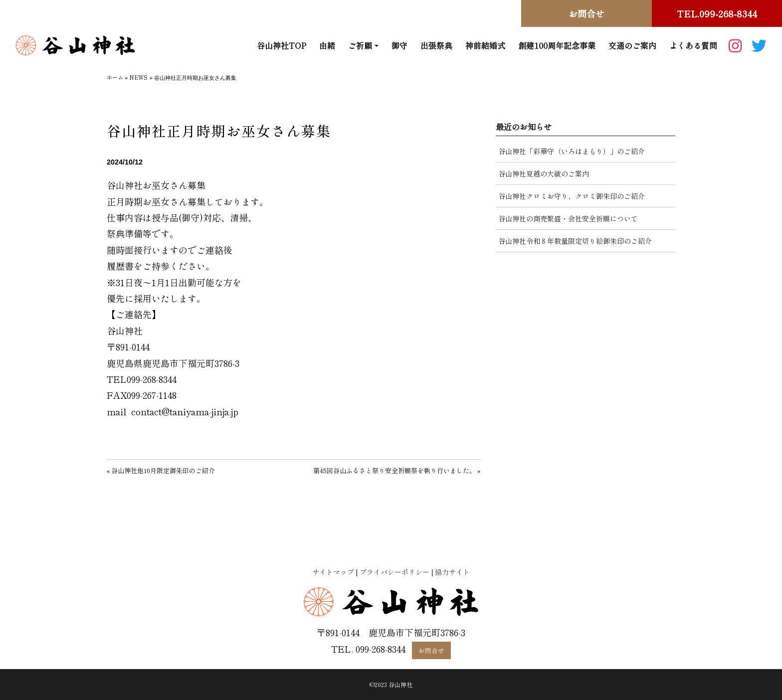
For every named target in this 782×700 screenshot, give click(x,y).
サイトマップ (333, 572)
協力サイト (452, 572)
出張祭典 (436, 45)
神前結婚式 (485, 45)
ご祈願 (360, 45)
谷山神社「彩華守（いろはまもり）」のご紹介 (572, 151)
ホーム (115, 77)
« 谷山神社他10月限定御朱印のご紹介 (161, 470)
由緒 (327, 45)
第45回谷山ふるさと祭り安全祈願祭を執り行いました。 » (397, 470)
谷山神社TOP (282, 45)
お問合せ (586, 13)
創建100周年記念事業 (557, 45)
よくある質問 (693, 45)
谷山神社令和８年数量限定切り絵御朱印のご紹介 (575, 241)
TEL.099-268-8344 (717, 13)
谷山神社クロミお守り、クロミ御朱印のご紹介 (572, 196)
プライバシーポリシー (394, 572)
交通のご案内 (632, 45)
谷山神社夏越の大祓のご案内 (544, 174)
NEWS (138, 77)
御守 (399, 45)
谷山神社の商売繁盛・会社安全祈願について (568, 218)
